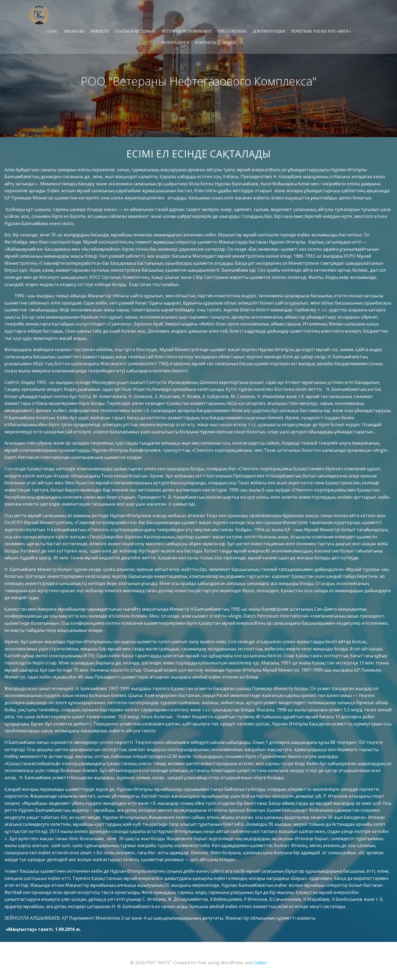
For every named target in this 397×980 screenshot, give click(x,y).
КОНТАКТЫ (206, 42)
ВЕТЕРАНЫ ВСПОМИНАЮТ (187, 30)
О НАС (52, 30)
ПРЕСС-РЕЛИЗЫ (232, 30)
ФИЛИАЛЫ (74, 30)
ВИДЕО (229, 42)
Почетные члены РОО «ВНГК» (321, 30)
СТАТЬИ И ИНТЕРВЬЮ (135, 30)
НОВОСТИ (100, 30)
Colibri (260, 963)
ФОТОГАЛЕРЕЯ (175, 42)
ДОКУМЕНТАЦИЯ (269, 30)
